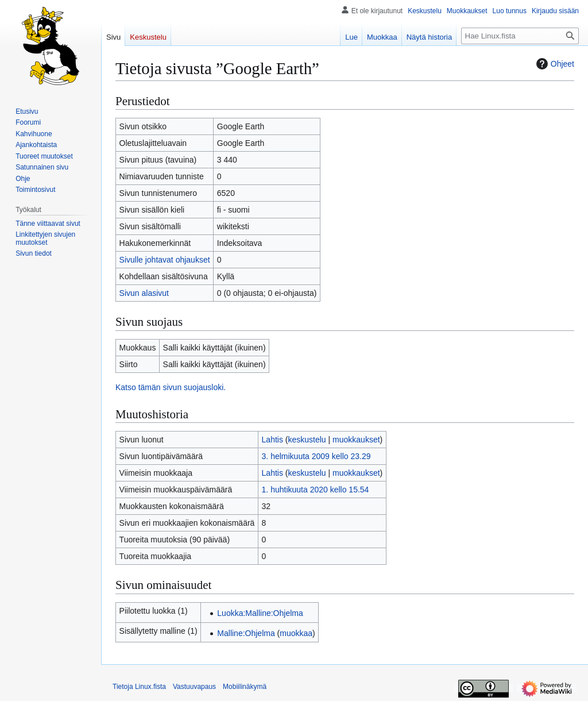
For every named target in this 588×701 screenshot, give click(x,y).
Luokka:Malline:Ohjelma (260, 613)
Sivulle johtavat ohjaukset (165, 260)
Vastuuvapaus (194, 687)
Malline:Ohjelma (246, 633)
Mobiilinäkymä (245, 687)
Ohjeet (554, 64)
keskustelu (307, 440)
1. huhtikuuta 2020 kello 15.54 (316, 490)
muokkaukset (356, 440)
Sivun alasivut (144, 293)
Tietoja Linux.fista (139, 687)
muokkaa (296, 633)
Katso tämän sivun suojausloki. (171, 387)
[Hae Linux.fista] (520, 36)
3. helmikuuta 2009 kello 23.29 (316, 456)
